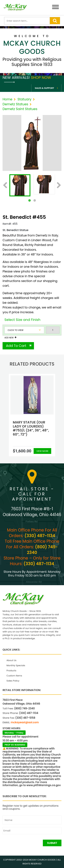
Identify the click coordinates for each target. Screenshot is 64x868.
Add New (9, 338)
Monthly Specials (16, 665)
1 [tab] (30, 200)
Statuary (24, 99)
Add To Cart (16, 346)
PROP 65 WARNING (15, 745)
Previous (5, 185)
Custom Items (14, 676)
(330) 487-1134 (40, 536)
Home (7, 99)
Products (11, 671)
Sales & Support (44, 88)
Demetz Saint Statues (20, 109)
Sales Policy (13, 681)
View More (42, 451)
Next (59, 185)
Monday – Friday (14, 733)
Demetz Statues (15, 104)
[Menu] (55, 8)
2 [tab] (35, 200)
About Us (11, 660)
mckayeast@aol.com (25, 722)
